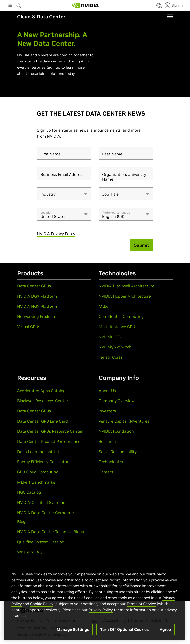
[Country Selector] (159, 7)
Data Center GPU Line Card (42, 421)
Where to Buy (30, 552)
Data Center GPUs (34, 286)
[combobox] (64, 194)
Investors (107, 411)
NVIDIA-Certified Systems (41, 502)
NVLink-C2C (110, 337)
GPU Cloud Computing (38, 472)
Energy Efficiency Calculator (43, 462)
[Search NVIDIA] (19, 4)
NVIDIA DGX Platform (37, 296)
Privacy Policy (101, 610)
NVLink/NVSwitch (115, 347)
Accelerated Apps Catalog (41, 391)
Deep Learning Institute (39, 452)
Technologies (111, 462)
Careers (106, 472)
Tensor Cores (111, 357)
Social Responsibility (118, 452)
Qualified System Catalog (41, 542)
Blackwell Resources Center (43, 401)
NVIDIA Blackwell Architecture (127, 286)
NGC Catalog (29, 492)
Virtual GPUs (29, 327)
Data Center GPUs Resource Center (50, 431)
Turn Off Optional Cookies (124, 629)
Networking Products (37, 316)
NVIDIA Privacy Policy (56, 234)
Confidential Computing (121, 316)
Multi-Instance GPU (117, 327)
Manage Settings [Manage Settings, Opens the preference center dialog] (73, 629)
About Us (107, 391)
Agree (165, 629)
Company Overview (117, 401)
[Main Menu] (10, 6)
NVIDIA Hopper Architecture (125, 296)
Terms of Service (141, 604)
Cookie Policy (42, 604)
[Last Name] (126, 153)
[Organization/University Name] (126, 174)
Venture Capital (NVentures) (125, 421)
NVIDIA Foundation (116, 431)
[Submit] (142, 245)
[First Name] (64, 153)
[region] (94, 601)
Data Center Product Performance (49, 441)
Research (107, 441)
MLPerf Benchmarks (36, 482)
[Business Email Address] (64, 174)
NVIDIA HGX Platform (37, 306)
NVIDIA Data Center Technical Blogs (50, 532)
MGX (103, 306)
